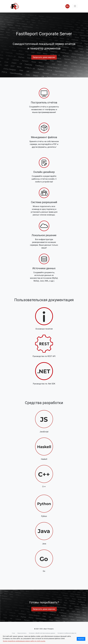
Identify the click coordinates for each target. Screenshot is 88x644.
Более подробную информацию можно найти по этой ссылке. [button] (24, 641)
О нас (13, 633)
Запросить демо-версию (44, 57)
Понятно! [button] (81, 639)
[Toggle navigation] (75, 6)
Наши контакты (22, 633)
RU (67, 6)
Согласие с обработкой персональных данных (42, 633)
